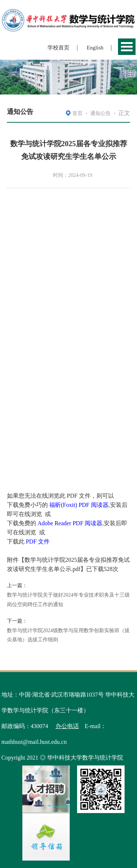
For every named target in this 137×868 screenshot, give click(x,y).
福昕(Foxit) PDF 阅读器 (79, 505)
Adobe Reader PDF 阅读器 (70, 523)
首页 (77, 113)
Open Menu (127, 47)
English (95, 48)
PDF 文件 (38, 541)
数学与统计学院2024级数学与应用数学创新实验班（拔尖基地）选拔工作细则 (68, 635)
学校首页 (58, 48)
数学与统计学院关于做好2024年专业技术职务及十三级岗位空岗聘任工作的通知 (68, 600)
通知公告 (100, 113)
